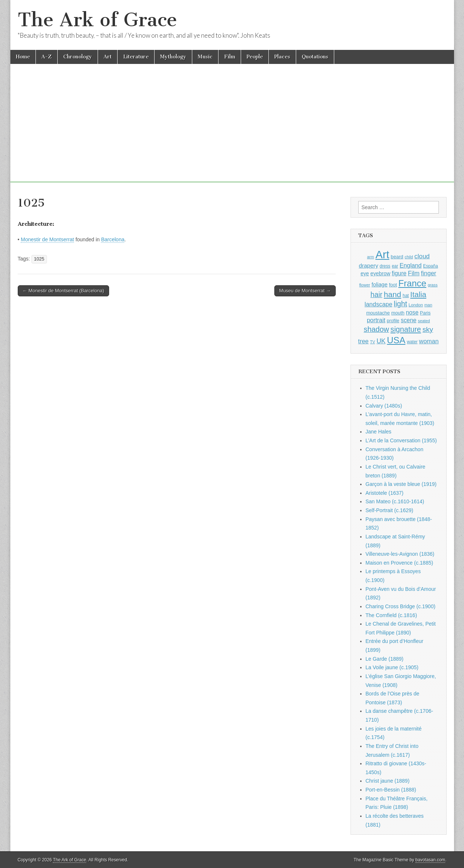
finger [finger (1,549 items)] (429, 273)
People (255, 57)
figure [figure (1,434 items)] (399, 273)
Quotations (315, 57)
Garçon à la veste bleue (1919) (401, 484)
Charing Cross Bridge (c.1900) (401, 606)
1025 (39, 259)
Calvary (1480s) (384, 406)
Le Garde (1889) (385, 659)
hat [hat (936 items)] (406, 296)
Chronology (78, 57)
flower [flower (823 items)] (365, 285)
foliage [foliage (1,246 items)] (380, 285)
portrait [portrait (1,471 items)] (376, 320)
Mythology (173, 57)
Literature (136, 57)
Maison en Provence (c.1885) (399, 563)
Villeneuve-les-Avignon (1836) (400, 554)
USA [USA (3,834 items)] (396, 340)
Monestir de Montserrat (47, 239)
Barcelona (113, 239)
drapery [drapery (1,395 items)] (368, 265)
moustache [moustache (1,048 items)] (378, 313)
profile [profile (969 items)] (393, 321)
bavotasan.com (431, 860)
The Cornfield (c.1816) (391, 615)
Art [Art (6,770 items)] (382, 254)
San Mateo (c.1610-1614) (395, 501)
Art (108, 57)
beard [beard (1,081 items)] (397, 257)
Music (205, 57)
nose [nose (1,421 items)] (412, 312)
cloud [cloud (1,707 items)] (422, 256)
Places (282, 57)
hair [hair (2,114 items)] (376, 295)
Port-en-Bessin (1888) (391, 790)
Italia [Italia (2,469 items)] (418, 294)
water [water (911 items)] (412, 342)
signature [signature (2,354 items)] (406, 329)
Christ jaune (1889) (388, 781)
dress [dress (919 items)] (385, 266)
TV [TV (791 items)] (373, 342)
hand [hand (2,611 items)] (392, 294)
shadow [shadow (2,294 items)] (377, 329)
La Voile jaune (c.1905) (392, 667)
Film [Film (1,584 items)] (414, 273)
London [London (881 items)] (416, 305)
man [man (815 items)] (428, 305)
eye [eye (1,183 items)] (365, 273)
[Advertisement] (232, 130)
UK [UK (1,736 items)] (381, 341)
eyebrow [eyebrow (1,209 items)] (380, 273)
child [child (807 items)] (409, 257)
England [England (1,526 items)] (411, 265)
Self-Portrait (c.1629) (390, 510)
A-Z (47, 57)
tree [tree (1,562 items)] (363, 341)
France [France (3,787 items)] (412, 283)
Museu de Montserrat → (305, 291)
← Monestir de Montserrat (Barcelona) (63, 291)
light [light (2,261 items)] (400, 304)
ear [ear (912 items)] (395, 266)
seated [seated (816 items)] (424, 321)
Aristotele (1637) (385, 493)
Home (23, 57)
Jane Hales (379, 432)
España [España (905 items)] (430, 266)
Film (230, 57)
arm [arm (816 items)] (371, 257)
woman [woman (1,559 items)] (429, 341)
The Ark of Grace (97, 20)
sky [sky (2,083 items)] (428, 329)
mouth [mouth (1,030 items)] (398, 313)
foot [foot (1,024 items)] (393, 285)
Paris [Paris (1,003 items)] (425, 313)
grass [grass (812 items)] (433, 285)
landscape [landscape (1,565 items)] (378, 304)
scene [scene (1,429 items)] (409, 320)
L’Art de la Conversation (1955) (401, 440)
